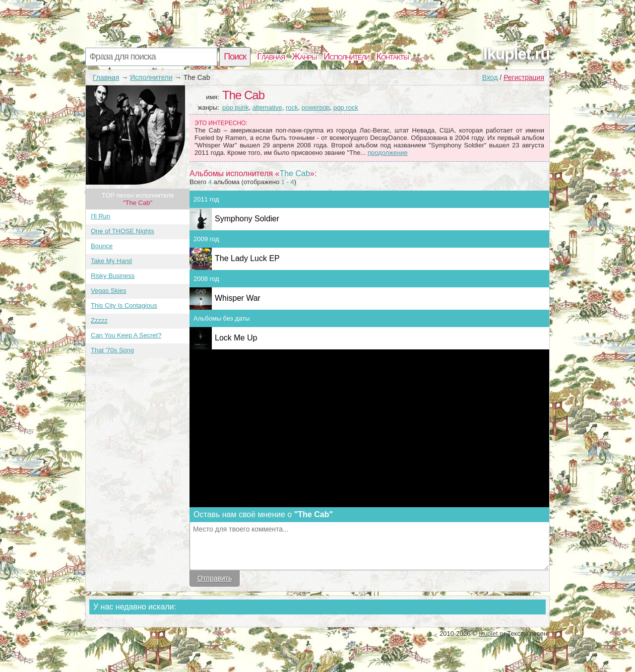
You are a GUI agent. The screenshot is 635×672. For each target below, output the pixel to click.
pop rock (346, 107)
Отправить (215, 578)
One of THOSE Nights (123, 231)
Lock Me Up (236, 338)
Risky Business (113, 276)
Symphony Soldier (247, 219)
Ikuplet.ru (516, 54)
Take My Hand (111, 261)
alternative (267, 107)
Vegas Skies (109, 291)
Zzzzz (99, 320)
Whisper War (238, 298)
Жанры (304, 57)
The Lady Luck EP (247, 258)
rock (292, 107)
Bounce (102, 246)
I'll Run (100, 216)
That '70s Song (112, 350)
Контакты (393, 57)
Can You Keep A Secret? (126, 335)
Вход (490, 77)
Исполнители (346, 57)
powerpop (316, 107)
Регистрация (524, 77)
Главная (271, 57)
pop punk (236, 107)
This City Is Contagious (124, 305)
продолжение (388, 153)
